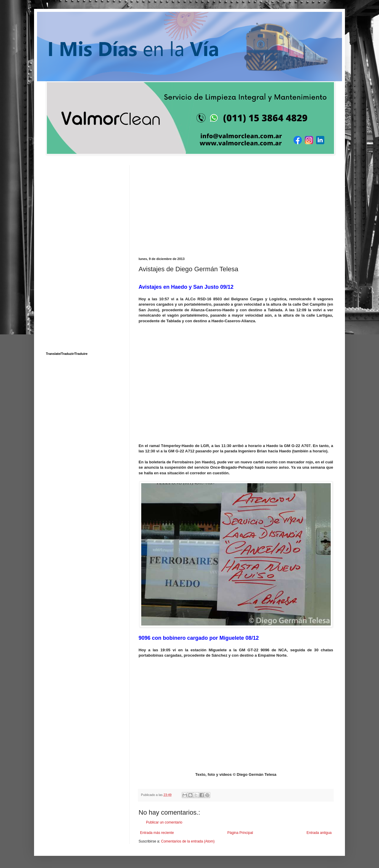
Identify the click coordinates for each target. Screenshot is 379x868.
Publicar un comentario (164, 822)
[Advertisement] (236, 207)
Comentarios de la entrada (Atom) (188, 841)
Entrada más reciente (157, 833)
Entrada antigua (319, 833)
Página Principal (240, 833)
